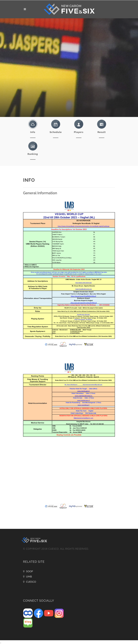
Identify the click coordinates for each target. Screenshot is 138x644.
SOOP (28, 571)
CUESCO (30, 582)
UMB (27, 577)
